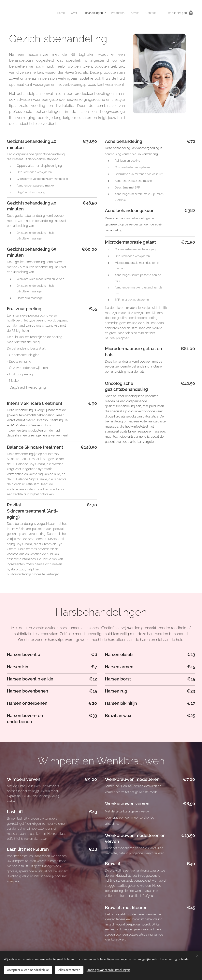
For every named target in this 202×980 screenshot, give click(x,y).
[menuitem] (56, 13)
